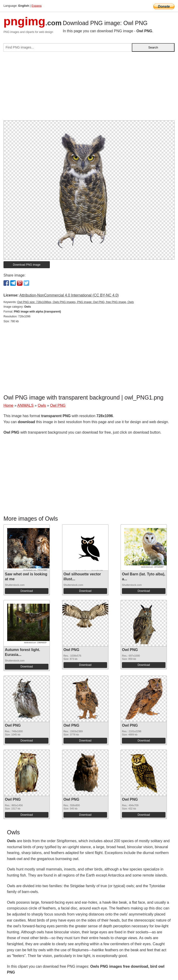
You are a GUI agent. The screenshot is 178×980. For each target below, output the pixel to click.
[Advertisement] (89, 88)
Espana (37, 6)
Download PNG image (27, 265)
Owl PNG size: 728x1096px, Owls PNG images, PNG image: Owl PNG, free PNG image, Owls (75, 302)
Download (27, 591)
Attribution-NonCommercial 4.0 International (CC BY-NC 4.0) (69, 295)
